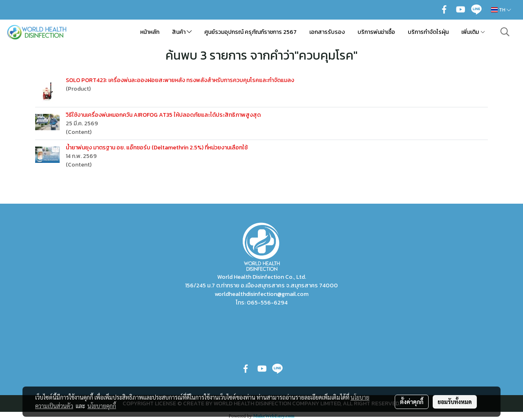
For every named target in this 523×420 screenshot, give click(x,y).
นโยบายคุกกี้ (102, 406)
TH (501, 10)
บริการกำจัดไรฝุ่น (428, 32)
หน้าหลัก (150, 32)
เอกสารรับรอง (327, 32)
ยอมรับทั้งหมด (455, 402)
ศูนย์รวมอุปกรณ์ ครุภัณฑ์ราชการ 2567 (250, 32)
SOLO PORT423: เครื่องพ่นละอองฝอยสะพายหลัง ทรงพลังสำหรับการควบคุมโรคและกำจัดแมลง (180, 80)
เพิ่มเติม (473, 32)
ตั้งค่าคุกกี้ (412, 402)
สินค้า (182, 32)
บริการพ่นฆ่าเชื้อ (376, 32)
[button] (505, 32)
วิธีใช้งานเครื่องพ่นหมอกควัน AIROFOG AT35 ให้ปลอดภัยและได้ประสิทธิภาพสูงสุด (163, 115)
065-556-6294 (267, 303)
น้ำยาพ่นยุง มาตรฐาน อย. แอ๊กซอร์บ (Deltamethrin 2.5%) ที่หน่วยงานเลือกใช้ (157, 148)
